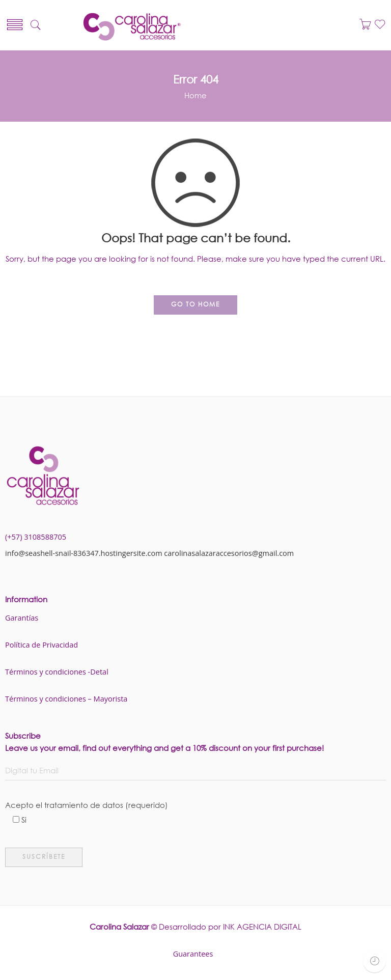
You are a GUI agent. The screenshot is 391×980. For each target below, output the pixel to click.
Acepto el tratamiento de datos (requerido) (195, 806)
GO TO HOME (195, 304)
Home (195, 95)
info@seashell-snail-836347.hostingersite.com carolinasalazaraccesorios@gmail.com (149, 553)
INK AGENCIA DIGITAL (262, 927)
